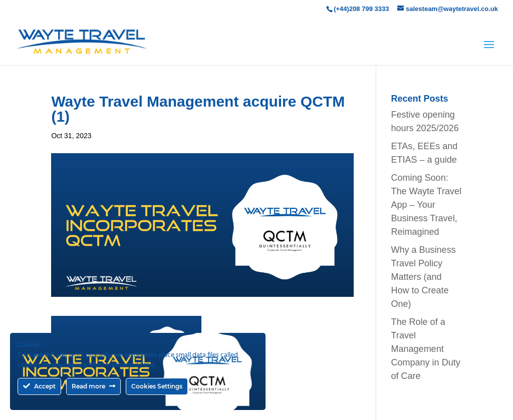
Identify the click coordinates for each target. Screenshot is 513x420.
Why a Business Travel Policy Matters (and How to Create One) (424, 277)
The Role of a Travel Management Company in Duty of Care (426, 349)
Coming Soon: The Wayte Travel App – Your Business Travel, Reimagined (426, 205)
